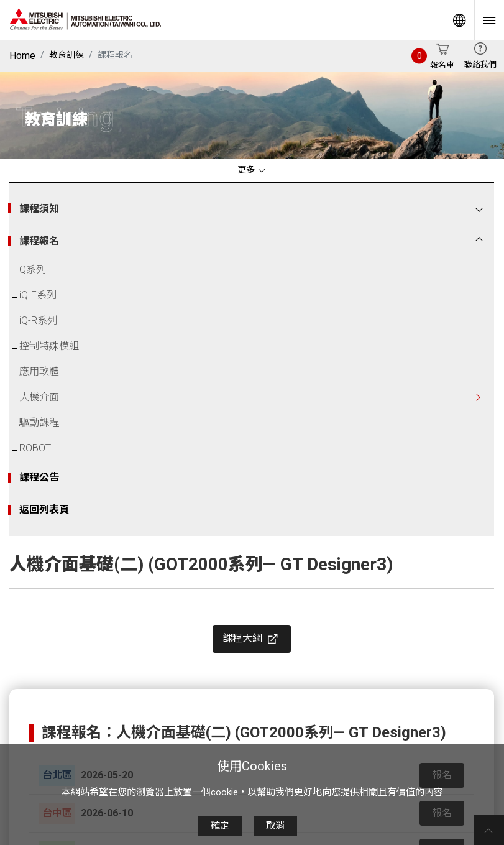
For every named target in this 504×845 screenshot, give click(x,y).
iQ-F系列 (38, 295)
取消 (275, 826)
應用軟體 (39, 372)
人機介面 (39, 397)
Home (22, 56)
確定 (220, 826)
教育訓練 (66, 55)
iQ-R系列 (38, 321)
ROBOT (35, 448)
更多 (252, 170)
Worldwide (459, 20)
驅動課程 (39, 422)
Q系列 (33, 270)
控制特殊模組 (49, 346)
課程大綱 (252, 639)
